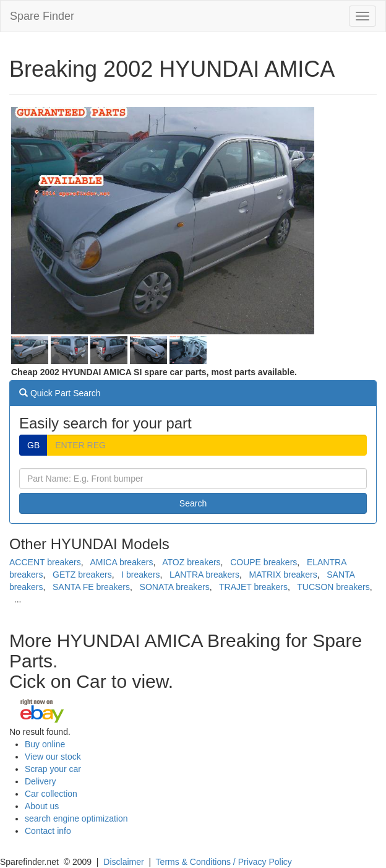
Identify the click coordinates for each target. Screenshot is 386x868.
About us (42, 806)
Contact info (48, 831)
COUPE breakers (264, 562)
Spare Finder (42, 16)
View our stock (53, 757)
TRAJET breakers (253, 587)
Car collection (51, 794)
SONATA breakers (175, 587)
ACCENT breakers (45, 562)
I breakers (140, 575)
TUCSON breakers (333, 587)
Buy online (45, 744)
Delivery (41, 781)
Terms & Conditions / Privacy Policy (224, 862)
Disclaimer (123, 862)
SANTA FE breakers (91, 587)
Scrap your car (53, 769)
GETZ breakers (82, 575)
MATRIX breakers (283, 575)
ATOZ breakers (191, 562)
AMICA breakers (121, 562)
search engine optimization (76, 818)
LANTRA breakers (204, 575)
